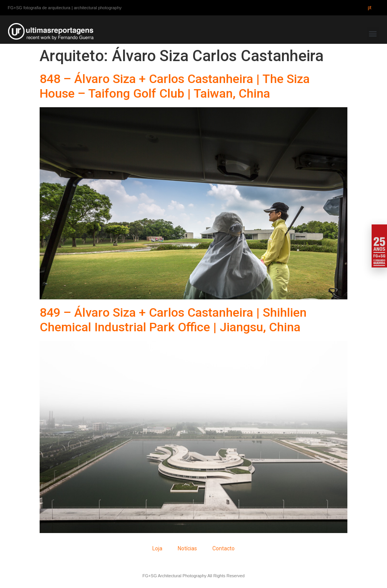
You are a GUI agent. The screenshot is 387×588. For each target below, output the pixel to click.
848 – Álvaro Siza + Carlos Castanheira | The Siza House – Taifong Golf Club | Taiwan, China (175, 86)
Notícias (187, 548)
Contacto (224, 548)
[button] (373, 34)
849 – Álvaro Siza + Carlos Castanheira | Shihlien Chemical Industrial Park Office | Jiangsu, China (173, 320)
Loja (157, 548)
